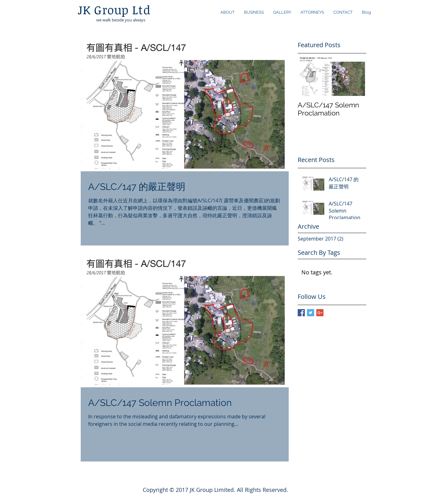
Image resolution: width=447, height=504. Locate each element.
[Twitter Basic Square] (311, 313)
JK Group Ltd (114, 10)
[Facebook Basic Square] (301, 313)
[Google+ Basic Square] (320, 313)
